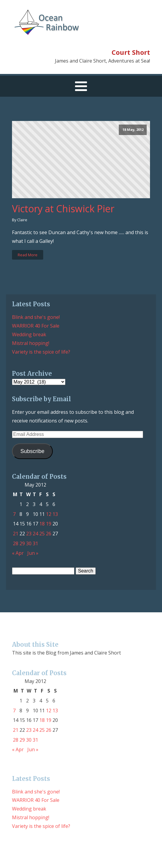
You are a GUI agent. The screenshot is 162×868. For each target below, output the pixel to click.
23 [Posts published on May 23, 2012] (29, 534)
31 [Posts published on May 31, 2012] (35, 543)
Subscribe (32, 451)
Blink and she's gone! (36, 317)
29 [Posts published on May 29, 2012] (22, 543)
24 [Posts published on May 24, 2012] (35, 534)
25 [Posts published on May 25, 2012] (42, 534)
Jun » (33, 553)
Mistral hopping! (31, 343)
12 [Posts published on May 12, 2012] (49, 514)
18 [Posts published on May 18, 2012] (42, 524)
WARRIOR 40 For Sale (36, 326)
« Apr (18, 553)
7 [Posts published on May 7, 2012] (14, 514)
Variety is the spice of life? (41, 352)
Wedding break (29, 334)
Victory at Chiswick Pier (63, 209)
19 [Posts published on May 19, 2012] (49, 524)
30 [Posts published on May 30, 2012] (29, 543)
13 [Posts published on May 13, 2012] (55, 514)
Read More (28, 255)
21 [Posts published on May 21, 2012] (16, 534)
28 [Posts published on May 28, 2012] (16, 543)
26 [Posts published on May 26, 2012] (49, 534)
